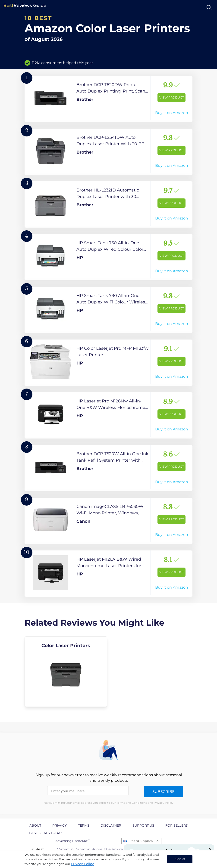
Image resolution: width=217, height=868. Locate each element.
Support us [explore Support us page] (143, 825)
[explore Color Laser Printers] (66, 672)
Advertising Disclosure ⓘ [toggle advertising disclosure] (73, 841)
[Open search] (209, 8)
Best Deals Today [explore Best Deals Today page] (46, 833)
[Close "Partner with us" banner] (210, 849)
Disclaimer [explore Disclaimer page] (111, 825)
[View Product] (108, 99)
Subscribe (164, 792)
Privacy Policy (82, 864)
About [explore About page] (35, 825)
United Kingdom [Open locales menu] (141, 841)
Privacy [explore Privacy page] (60, 825)
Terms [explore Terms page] (84, 825)
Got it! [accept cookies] (180, 859)
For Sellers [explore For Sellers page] (177, 825)
